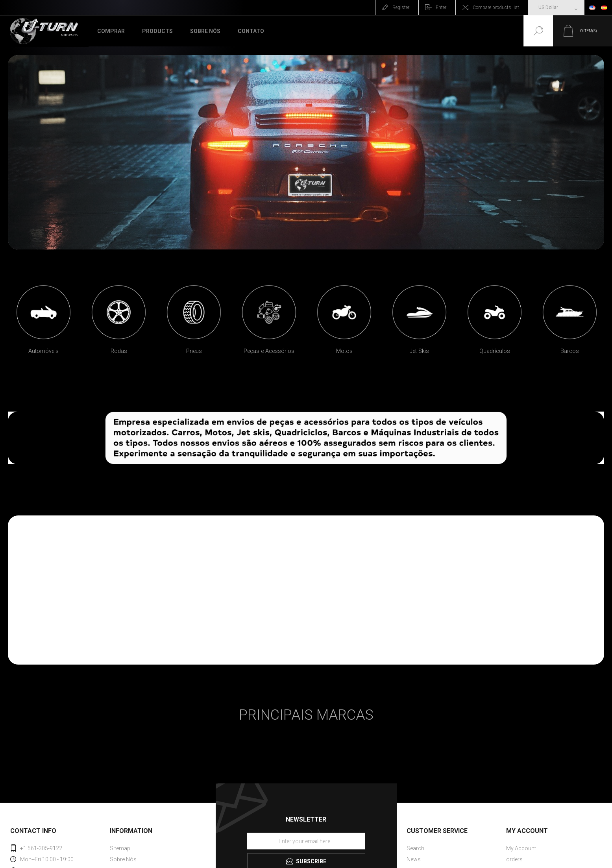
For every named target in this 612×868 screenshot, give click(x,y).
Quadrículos (495, 351)
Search (415, 848)
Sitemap (120, 848)
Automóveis (43, 351)
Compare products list (496, 7)
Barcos (570, 351)
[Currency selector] (556, 7)
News (414, 859)
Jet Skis (419, 351)
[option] (43, 322)
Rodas (119, 351)
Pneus (194, 351)
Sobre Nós (123, 859)
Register (401, 7)
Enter (441, 7)
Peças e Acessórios (269, 351)
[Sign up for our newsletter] (306, 841)
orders (514, 859)
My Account (521, 848)
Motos (344, 351)
